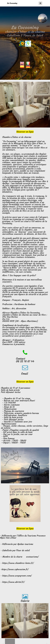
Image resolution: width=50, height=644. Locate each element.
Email (25, 374)
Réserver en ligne (25, 132)
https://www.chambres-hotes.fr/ (18, 563)
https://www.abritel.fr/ (13, 582)
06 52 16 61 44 (25, 361)
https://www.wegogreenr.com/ (17, 576)
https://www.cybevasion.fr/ (15, 569)
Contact (21, 359)
